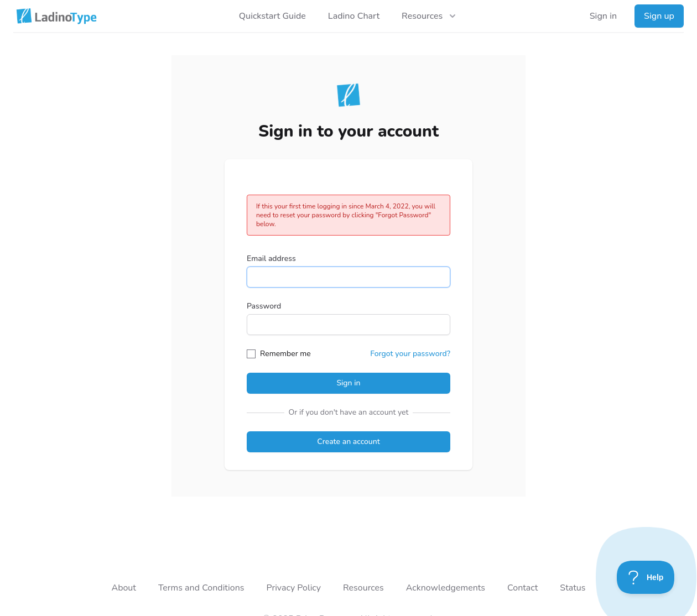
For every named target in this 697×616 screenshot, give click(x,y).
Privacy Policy (293, 588)
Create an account (348, 442)
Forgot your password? (410, 354)
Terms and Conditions (201, 588)
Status (573, 588)
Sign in (603, 16)
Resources (363, 588)
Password (264, 306)
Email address (271, 259)
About (123, 588)
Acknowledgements (446, 588)
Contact (522, 588)
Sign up (659, 16)
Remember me (285, 354)
